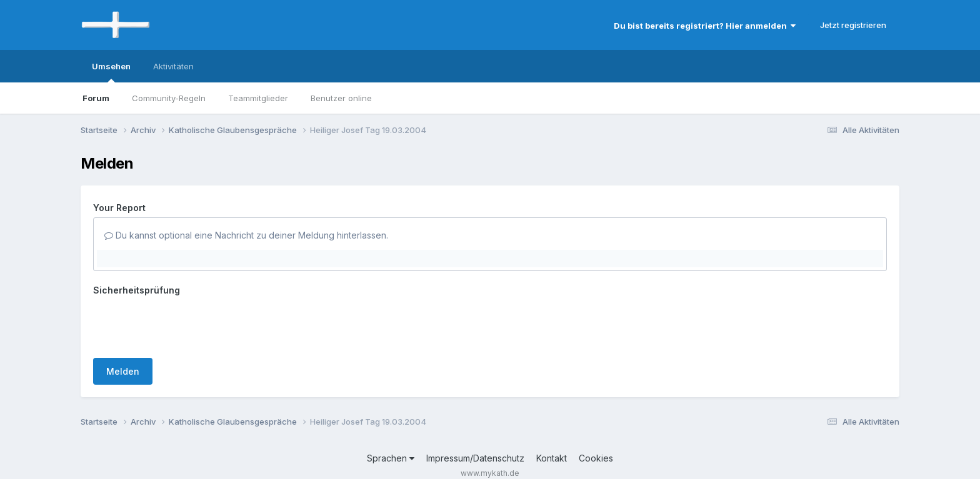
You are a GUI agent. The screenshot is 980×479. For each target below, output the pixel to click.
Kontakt (552, 458)
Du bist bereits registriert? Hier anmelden (705, 26)
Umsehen (111, 72)
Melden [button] (123, 371)
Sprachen (391, 458)
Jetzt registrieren (853, 25)
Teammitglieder (258, 98)
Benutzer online (341, 98)
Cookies (596, 458)
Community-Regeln (169, 98)
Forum (96, 98)
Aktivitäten (173, 66)
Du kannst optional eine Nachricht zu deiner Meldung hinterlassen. (246, 235)
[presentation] (188, 324)
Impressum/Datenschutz (475, 458)
